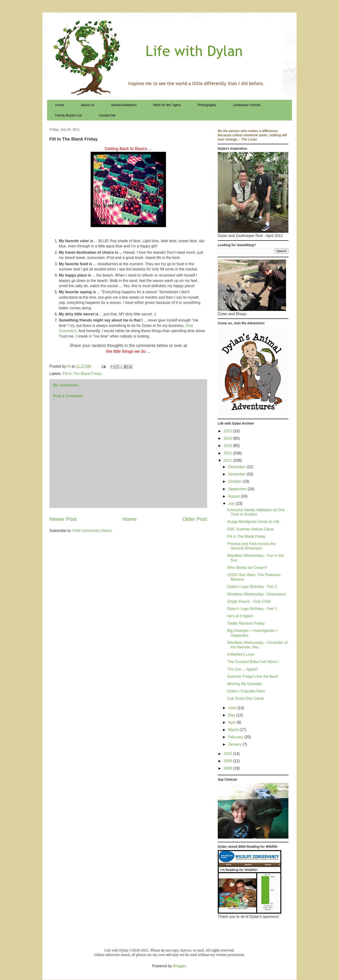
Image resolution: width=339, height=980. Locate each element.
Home (60, 105)
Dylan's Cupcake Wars (246, 691)
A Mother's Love (241, 654)
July (232, 504)
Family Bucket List (69, 115)
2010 (228, 754)
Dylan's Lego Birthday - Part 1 (252, 609)
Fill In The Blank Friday (246, 536)
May (232, 715)
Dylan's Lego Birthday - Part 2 (252, 587)
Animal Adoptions (124, 105)
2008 (228, 768)
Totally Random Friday (246, 623)
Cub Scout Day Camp (245, 698)
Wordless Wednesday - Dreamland (256, 594)
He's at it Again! (240, 616)
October (235, 481)
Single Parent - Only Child (249, 601)
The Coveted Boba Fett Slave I (253, 662)
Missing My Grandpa (244, 684)
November (237, 474)
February (236, 737)
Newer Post (63, 519)
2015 (228, 431)
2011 (228, 460)
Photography (207, 105)
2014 (228, 438)
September (238, 489)
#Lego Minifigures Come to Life (253, 522)
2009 (228, 761)
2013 (228, 446)
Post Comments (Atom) (92, 531)
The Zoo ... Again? (243, 669)
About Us (88, 105)
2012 (228, 453)
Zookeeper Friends (247, 105)
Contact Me (107, 115)
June (233, 708)
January (235, 744)
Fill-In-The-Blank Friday (82, 374)
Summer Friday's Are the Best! (253, 677)
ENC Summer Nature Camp (250, 529)
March (234, 730)
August (234, 496)
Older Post (195, 519)
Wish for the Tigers (167, 105)
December (237, 467)
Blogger (179, 966)
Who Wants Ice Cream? (247, 568)
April (232, 722)
